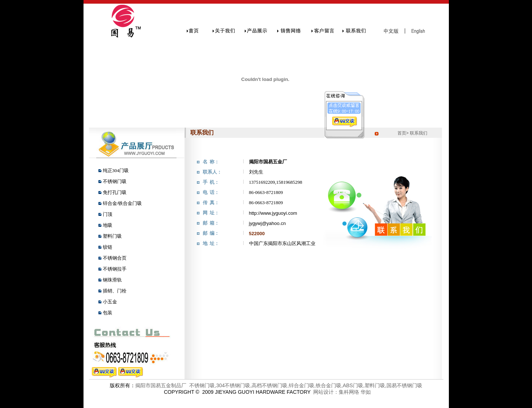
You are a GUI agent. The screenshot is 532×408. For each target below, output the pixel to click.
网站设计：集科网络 (335, 392)
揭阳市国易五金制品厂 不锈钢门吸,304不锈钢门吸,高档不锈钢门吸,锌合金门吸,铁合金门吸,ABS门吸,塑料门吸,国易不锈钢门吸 (279, 385)
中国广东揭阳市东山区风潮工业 (282, 243)
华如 (366, 392)
